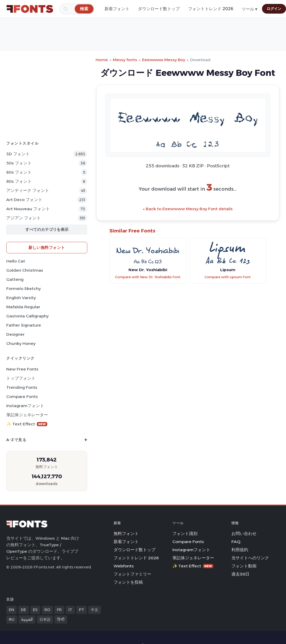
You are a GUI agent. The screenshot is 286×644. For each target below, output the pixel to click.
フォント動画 (244, 566)
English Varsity (21, 298)
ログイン (274, 9)
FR (59, 610)
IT (70, 610)
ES (35, 610)
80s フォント (19, 181)
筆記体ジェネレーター (27, 415)
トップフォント (21, 378)
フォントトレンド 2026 (211, 9)
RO (47, 610)
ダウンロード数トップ (159, 9)
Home (102, 60)
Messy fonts (125, 60)
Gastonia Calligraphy (27, 316)
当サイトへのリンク (250, 558)
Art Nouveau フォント (28, 209)
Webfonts (124, 566)
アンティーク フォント (28, 190)
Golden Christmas (25, 270)
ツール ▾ (249, 9)
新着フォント (117, 9)
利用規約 (240, 550)
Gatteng (15, 279)
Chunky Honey (21, 343)
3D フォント (18, 154)
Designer (15, 334)
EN (11, 610)
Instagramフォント (25, 406)
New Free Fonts (22, 369)
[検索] (84, 9)
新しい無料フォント (47, 247)
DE (24, 610)
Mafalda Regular (23, 307)
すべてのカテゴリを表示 (47, 229)
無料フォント (126, 534)
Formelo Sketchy (24, 289)
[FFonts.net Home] (30, 9)
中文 (95, 610)
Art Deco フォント (24, 200)
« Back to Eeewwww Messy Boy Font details (188, 209)
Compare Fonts (22, 397)
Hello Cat (16, 261)
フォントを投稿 (128, 582)
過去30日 (240, 574)
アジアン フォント (24, 218)
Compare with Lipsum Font (228, 277)
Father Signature (24, 325)
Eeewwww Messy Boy (164, 60)
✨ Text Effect (27, 424)
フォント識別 (185, 534)
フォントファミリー (132, 574)
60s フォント (19, 172)
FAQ (236, 542)
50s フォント (19, 163)
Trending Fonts (22, 387)
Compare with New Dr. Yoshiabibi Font (148, 277)
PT (81, 610)
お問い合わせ (244, 534)
